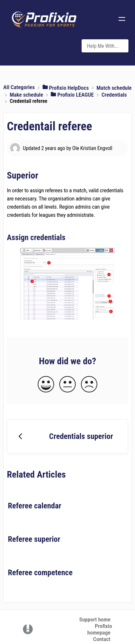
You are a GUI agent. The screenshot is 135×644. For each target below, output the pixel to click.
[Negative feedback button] (89, 385)
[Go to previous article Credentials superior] (67, 436)
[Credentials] (114, 94)
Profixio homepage (100, 629)
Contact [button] (102, 639)
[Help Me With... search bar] (105, 46)
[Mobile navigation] (122, 20)
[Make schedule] (27, 94)
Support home (95, 619)
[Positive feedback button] (46, 385)
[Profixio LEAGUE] (73, 94)
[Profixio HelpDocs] (66, 87)
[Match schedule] (114, 87)
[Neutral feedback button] (67, 385)
